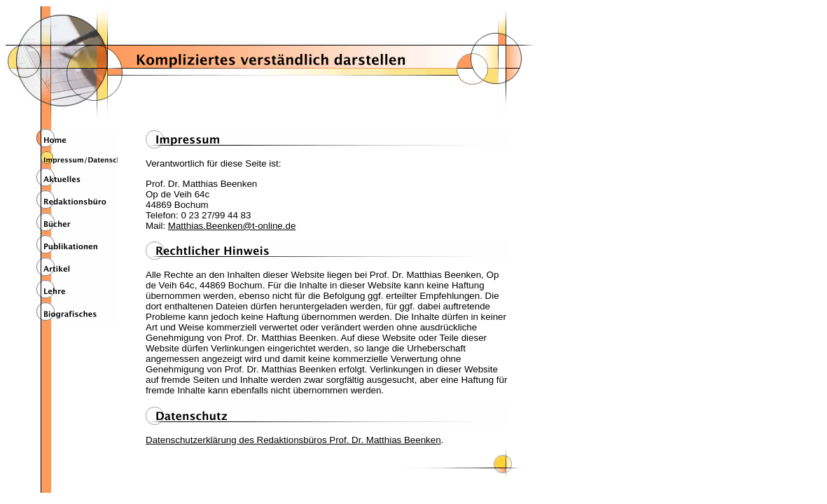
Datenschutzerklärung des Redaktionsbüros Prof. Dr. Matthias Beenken (293, 440)
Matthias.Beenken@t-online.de (232, 226)
